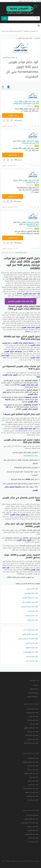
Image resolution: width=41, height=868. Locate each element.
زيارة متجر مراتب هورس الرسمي (21, 301)
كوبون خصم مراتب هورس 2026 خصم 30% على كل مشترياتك (26, 142)
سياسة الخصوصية (33, 697)
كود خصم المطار (33, 758)
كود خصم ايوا (34, 724)
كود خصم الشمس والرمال (30, 762)
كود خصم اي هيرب (31, 615)
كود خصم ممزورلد (32, 648)
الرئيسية (37, 38)
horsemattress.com (31, 456)
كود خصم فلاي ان (33, 800)
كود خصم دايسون (33, 739)
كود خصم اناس (33, 611)
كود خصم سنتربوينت (32, 713)
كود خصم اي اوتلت (32, 770)
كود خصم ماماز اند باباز (30, 602)
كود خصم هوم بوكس (31, 652)
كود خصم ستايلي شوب (31, 743)
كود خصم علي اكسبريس (29, 607)
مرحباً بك (35, 685)
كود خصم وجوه (33, 620)
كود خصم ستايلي (32, 643)
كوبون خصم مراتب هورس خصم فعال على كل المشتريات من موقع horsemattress (26, 224)
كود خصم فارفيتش (32, 796)
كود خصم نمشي (32, 589)
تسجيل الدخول (7, 31)
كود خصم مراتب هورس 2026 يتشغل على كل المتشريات (26, 181)
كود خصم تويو (34, 777)
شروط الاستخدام (33, 693)
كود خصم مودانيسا (31, 593)
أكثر (22, 111)
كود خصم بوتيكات (33, 732)
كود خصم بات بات (32, 661)
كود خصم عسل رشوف (31, 792)
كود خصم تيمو (34, 716)
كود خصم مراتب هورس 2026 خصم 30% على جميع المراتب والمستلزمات (26, 102)
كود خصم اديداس (33, 720)
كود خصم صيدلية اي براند (30, 788)
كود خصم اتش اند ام (31, 630)
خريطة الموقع (34, 689)
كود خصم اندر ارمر (33, 766)
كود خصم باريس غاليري (31, 728)
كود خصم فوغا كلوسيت (30, 598)
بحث (5, 18)
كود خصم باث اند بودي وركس (28, 639)
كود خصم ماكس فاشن (30, 634)
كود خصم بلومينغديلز (32, 735)
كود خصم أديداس (32, 656)
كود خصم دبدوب (33, 785)
